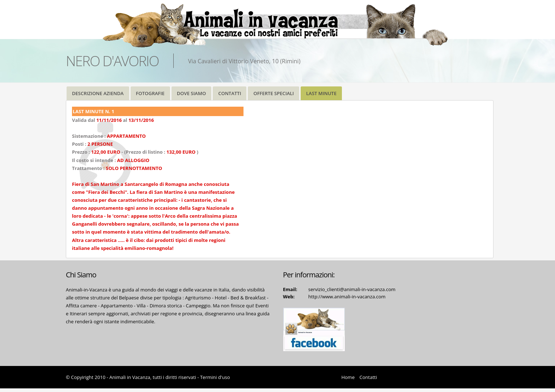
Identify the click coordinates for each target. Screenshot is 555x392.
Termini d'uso (215, 377)
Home (348, 377)
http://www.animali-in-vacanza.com (347, 297)
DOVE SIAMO (191, 93)
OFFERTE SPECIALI (274, 93)
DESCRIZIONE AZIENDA (98, 93)
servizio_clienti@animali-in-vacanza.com (352, 289)
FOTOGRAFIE (150, 93)
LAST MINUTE (321, 93)
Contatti (368, 377)
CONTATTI (230, 93)
